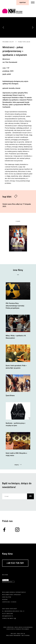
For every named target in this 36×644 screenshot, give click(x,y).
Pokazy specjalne (24, 42)
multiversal (26, 636)
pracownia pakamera (13, 636)
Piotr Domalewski (11, 62)
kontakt (5, 600)
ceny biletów (7, 597)
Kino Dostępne (13, 84)
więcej (17, 465)
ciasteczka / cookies (9, 602)
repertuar (23, 2)
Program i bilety (8, 42)
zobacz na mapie (8, 618)
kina (11, 595)
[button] (33, 27)
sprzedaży (17, 595)
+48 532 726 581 (15, 563)
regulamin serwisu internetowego (14, 592)
